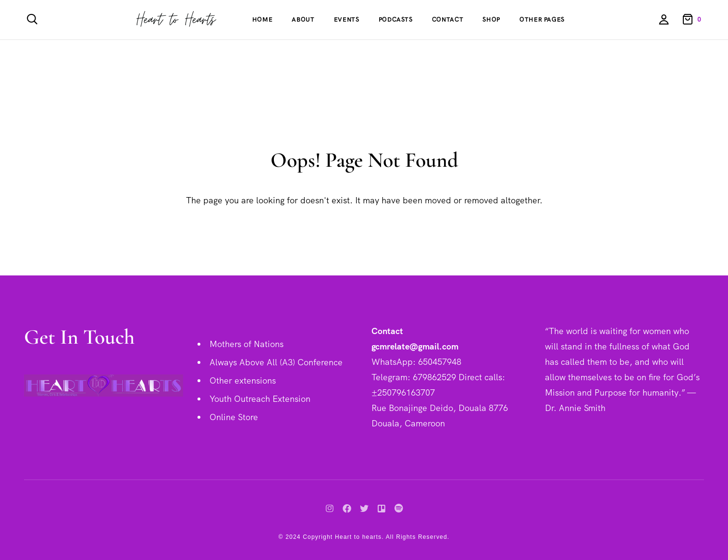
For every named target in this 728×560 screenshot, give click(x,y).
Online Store (234, 417)
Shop (491, 19)
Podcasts (396, 19)
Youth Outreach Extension (260, 399)
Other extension (241, 380)
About (303, 19)
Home (263, 19)
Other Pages (542, 19)
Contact (448, 19)
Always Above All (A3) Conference (276, 362)
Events (347, 19)
